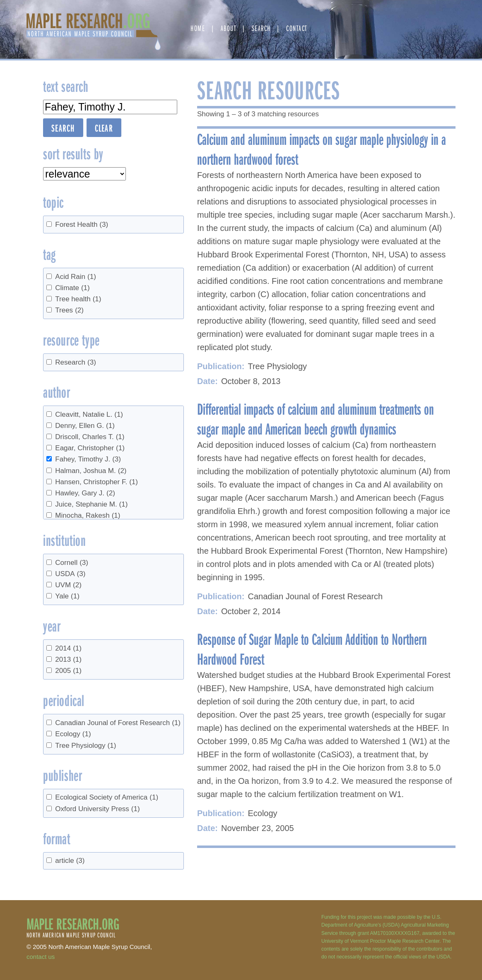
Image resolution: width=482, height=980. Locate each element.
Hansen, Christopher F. (96, 482)
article (70, 861)
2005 (68, 671)
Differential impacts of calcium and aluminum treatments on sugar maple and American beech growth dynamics (316, 418)
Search (261, 28)
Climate (72, 288)
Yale (67, 596)
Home (198, 28)
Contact (297, 28)
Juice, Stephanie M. (91, 504)
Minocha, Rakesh (88, 515)
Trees (69, 310)
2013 (68, 659)
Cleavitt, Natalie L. (89, 414)
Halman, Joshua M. (91, 471)
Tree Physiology (86, 746)
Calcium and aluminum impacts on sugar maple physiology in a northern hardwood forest (322, 149)
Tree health (78, 299)
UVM (68, 585)
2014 (68, 648)
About (229, 28)
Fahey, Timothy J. (88, 459)
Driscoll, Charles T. (90, 437)
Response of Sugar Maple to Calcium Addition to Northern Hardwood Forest (312, 649)
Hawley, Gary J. (85, 493)
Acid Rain (76, 277)
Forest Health (82, 225)
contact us (41, 957)
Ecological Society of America (107, 797)
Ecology (73, 734)
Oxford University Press (97, 809)
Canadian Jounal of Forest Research (118, 723)
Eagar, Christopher (90, 448)
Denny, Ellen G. (85, 426)
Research (76, 362)
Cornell (72, 563)
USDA (70, 574)
